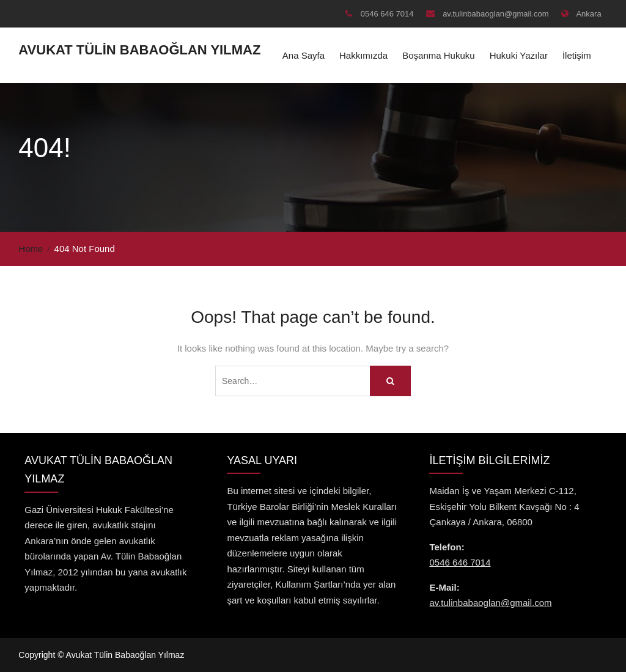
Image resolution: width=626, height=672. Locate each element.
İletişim (577, 55)
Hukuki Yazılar (519, 55)
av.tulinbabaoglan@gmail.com (495, 14)
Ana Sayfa (304, 55)
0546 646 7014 (387, 14)
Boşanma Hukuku (438, 55)
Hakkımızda (363, 55)
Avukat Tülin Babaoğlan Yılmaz (139, 50)
